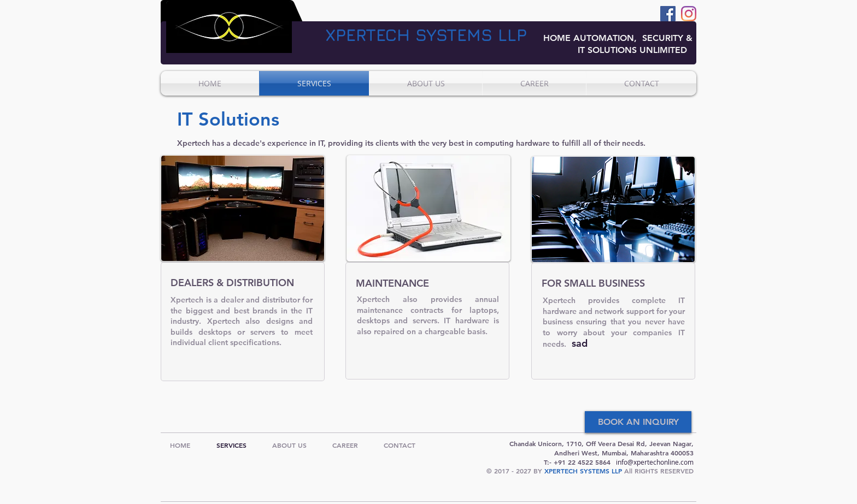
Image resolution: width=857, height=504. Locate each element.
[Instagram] (689, 14)
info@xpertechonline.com (655, 462)
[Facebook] (668, 14)
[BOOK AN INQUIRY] (638, 422)
